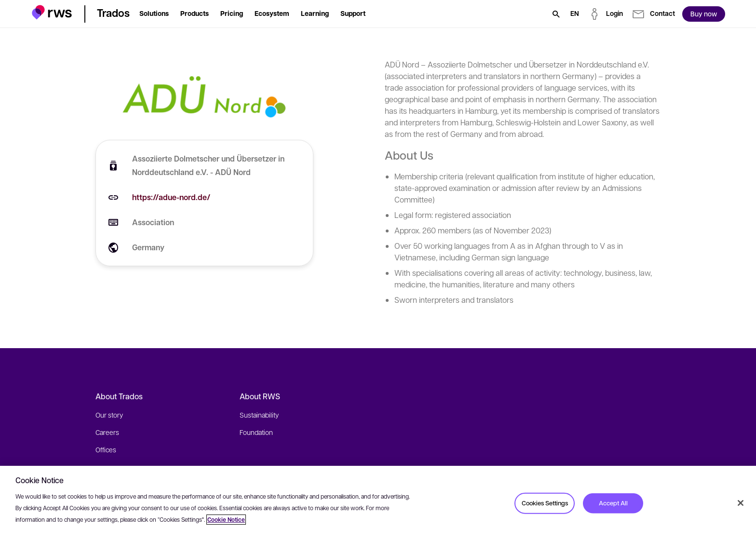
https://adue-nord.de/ (171, 197)
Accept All (613, 503)
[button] (52, 12)
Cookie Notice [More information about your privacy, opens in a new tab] (226, 520)
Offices (106, 449)
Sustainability (259, 415)
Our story (109, 415)
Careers (107, 432)
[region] (378, 504)
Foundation (256, 432)
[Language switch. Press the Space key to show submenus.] (575, 14)
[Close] (741, 503)
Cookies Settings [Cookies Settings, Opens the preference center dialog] (545, 503)
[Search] (556, 14)
